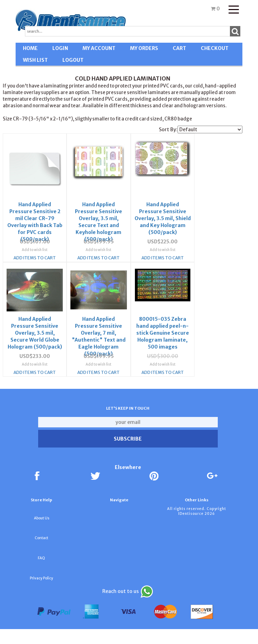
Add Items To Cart (29, 264)
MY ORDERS (144, 48)
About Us (42, 533)
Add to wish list (29, 256)
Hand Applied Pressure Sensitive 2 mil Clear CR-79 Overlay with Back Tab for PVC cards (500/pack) (29, 211)
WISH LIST (35, 60)
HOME (30, 48)
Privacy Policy (41, 593)
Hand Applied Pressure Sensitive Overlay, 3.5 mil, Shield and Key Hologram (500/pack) (135, 211)
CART (179, 48)
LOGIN (60, 48)
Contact (41, 553)
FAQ (41, 573)
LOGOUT (73, 60)
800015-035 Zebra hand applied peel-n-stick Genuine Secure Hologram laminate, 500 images (82, 335)
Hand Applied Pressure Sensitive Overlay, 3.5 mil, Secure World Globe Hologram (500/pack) (187, 211)
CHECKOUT (215, 48)
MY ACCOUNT (99, 48)
